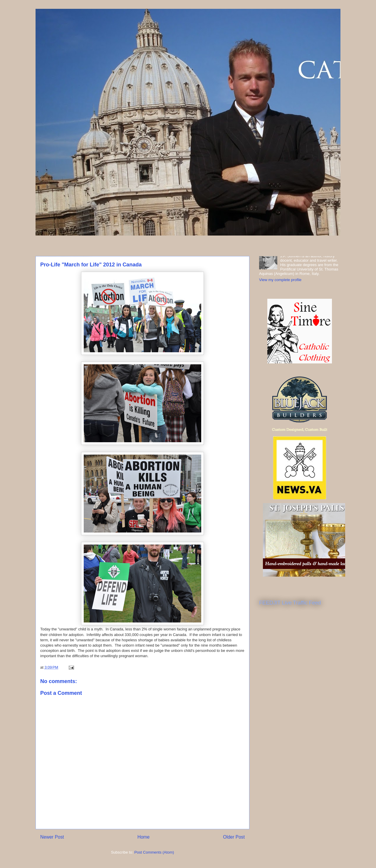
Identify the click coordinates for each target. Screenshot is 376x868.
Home (144, 837)
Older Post (234, 837)
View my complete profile (280, 280)
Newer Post (52, 837)
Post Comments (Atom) (154, 852)
